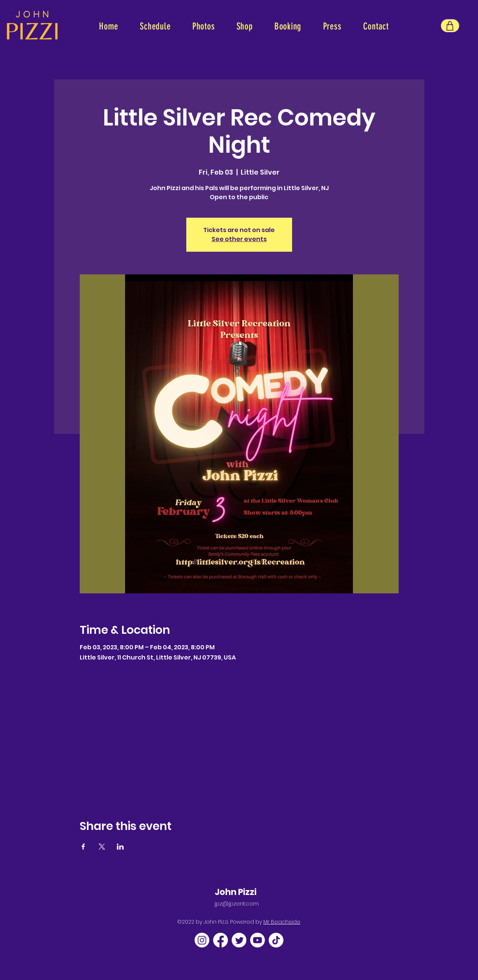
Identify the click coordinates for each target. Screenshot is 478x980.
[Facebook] (220, 940)
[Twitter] (239, 940)
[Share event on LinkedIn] (120, 847)
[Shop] (450, 26)
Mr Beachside (282, 922)
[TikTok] (276, 940)
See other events (239, 239)
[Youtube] (258, 940)
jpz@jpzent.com (237, 903)
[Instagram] (202, 940)
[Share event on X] (102, 847)
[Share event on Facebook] (83, 847)
